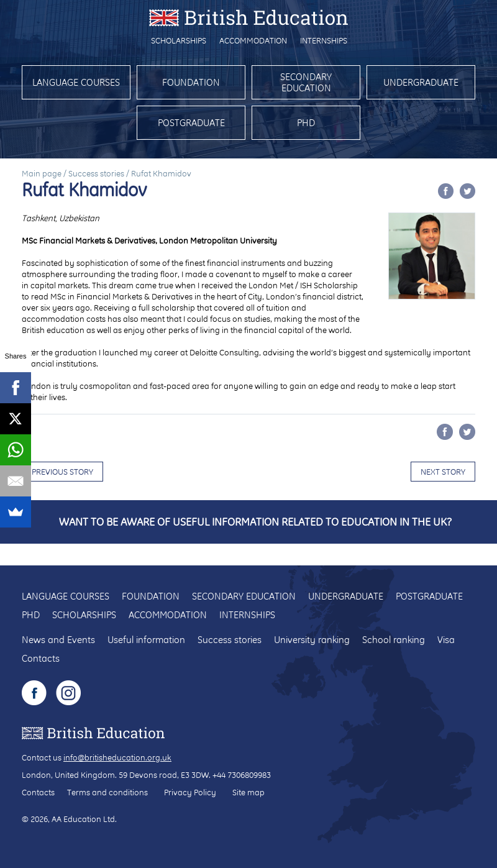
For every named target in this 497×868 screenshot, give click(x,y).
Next (443, 472)
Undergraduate (421, 82)
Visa (446, 640)
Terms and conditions (107, 792)
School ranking (394, 640)
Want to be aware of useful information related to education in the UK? (255, 522)
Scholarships (179, 40)
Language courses (76, 82)
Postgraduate (191, 123)
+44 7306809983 (242, 775)
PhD (306, 123)
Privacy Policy (190, 792)
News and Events (58, 640)
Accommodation (253, 40)
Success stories (96, 173)
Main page (42, 173)
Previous (62, 472)
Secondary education (306, 82)
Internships (324, 40)
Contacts (41, 658)
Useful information (146, 640)
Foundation (191, 82)
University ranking (312, 640)
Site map (248, 792)
